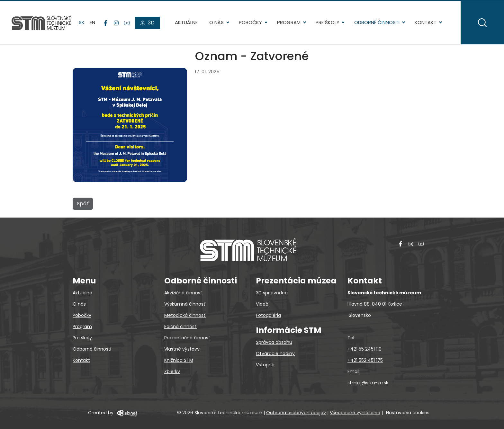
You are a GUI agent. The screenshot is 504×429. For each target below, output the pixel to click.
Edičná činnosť (180, 326)
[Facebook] (106, 23)
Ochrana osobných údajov (296, 413)
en (92, 22)
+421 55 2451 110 (364, 349)
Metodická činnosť (185, 315)
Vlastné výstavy (182, 349)
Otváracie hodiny (275, 353)
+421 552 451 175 (365, 360)
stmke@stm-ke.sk (368, 383)
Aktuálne (186, 22)
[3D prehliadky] (147, 23)
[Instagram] (116, 23)
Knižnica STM (179, 360)
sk (82, 22)
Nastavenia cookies (408, 413)
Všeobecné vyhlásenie (355, 413)
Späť (83, 204)
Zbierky (172, 371)
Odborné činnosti (377, 22)
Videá (262, 304)
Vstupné (265, 365)
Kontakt (426, 22)
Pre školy (328, 22)
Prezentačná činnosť (187, 338)
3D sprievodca (272, 293)
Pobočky (250, 22)
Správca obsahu (274, 342)
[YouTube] (127, 23)
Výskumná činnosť (185, 304)
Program (289, 22)
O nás (216, 22)
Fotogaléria (268, 315)
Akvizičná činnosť (183, 293)
